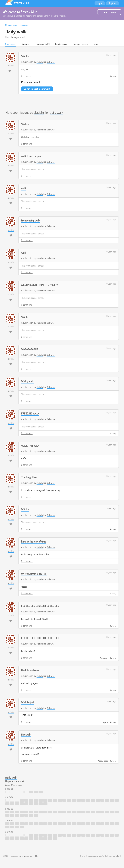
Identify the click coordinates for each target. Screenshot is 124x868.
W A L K (25, 509)
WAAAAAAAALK (30, 349)
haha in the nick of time (35, 542)
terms (21, 856)
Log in (100, 3)
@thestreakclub (116, 856)
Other (15, 25)
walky (113, 76)
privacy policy (29, 856)
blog (37, 856)
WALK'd (26, 56)
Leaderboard (62, 44)
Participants (42, 44)
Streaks (8, 25)
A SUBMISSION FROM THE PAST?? (40, 285)
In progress (23, 25)
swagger (104, 658)
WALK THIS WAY (31, 446)
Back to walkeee (31, 670)
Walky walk (28, 381)
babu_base (103, 761)
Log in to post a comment (37, 89)
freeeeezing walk (31, 221)
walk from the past (32, 156)
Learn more (109, 12)
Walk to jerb (28, 702)
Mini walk (27, 735)
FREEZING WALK (31, 414)
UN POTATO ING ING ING (34, 574)
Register (112, 3)
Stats (97, 44)
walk (24, 188)
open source (94, 856)
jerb (106, 723)
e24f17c (102, 856)
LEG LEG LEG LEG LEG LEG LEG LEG (41, 606)
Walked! (26, 124)
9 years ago (111, 55)
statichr (40, 62)
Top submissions (81, 44)
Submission (11, 44)
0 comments (27, 76)
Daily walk (16, 31)
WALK (25, 317)
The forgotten (30, 477)
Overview (26, 44)
